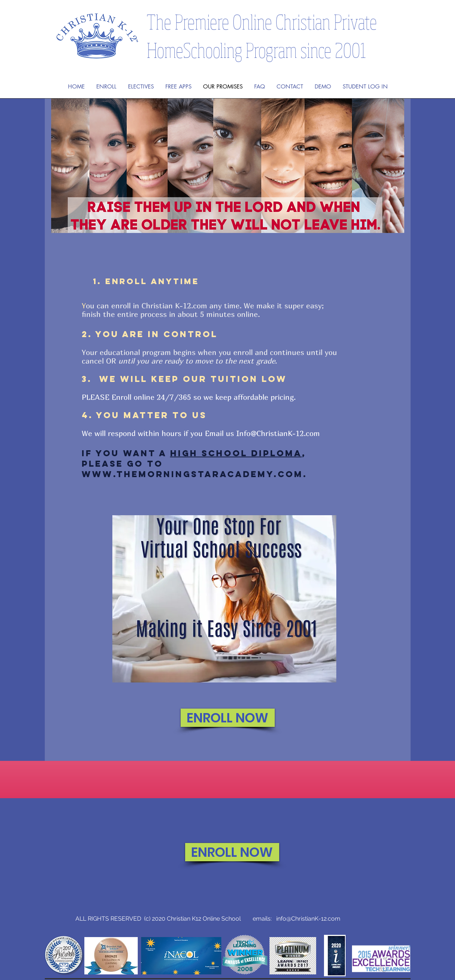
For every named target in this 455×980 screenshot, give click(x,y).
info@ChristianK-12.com (308, 919)
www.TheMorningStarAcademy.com (192, 474)
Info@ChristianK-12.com (278, 433)
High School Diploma (236, 453)
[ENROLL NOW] (228, 718)
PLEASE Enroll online (119, 397)
